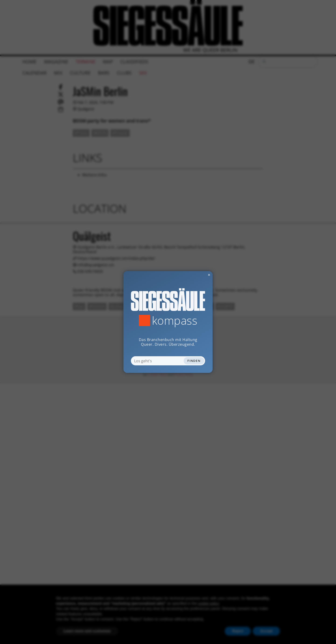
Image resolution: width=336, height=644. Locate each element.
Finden (194, 361)
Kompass (175, 320)
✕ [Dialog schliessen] (198, 275)
